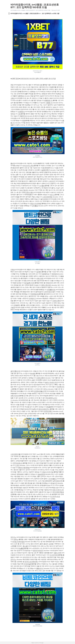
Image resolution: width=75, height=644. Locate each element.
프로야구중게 (29, 192)
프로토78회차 (41, 378)
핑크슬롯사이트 (29, 283)
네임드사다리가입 (48, 472)
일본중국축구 (46, 170)
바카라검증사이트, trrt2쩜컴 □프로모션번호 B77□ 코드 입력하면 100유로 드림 (30, 10)
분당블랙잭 (50, 407)
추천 (12, 85)
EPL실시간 (54, 483)
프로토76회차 (57, 301)
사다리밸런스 (53, 479)
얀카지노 (13, 537)
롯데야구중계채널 (24, 468)
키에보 (13, 270)
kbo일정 (33, 373)
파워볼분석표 (51, 290)
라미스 (46, 389)
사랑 (19, 114)
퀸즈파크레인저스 (44, 409)
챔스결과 (26, 546)
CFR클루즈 (17, 305)
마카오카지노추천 (28, 166)
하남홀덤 (21, 548)
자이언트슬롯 (28, 564)
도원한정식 (21, 112)
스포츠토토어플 (15, 454)
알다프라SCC (45, 199)
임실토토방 (41, 474)
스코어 (17, 465)
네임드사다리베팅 (36, 204)
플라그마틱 (58, 553)
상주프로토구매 (58, 481)
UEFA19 (16, 539)
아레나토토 (40, 278)
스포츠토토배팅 (47, 197)
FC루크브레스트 (18, 463)
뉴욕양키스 (32, 298)
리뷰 (41, 85)
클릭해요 (21, 96)
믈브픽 (13, 163)
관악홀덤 (35, 206)
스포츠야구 (52, 181)
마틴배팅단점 (35, 294)
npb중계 (39, 272)
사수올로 (42, 186)
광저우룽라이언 (15, 371)
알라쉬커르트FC (38, 551)
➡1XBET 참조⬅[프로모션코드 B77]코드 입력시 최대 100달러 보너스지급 (33, 78)
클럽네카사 (40, 568)
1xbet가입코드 (24, 190)
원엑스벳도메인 (46, 285)
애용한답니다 (48, 100)
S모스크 (52, 195)
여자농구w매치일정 (18, 542)
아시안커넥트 (54, 555)
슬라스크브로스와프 (52, 382)
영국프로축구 (48, 411)
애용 (60, 116)
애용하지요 (23, 116)
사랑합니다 (49, 103)
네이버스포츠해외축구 (31, 562)
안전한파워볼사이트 (40, 391)
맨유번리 (55, 274)
